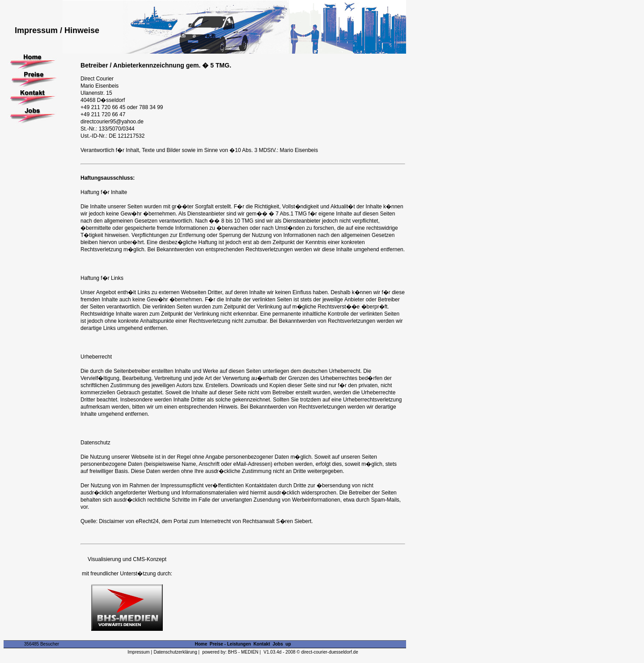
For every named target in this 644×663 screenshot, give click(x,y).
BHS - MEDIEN (243, 652)
